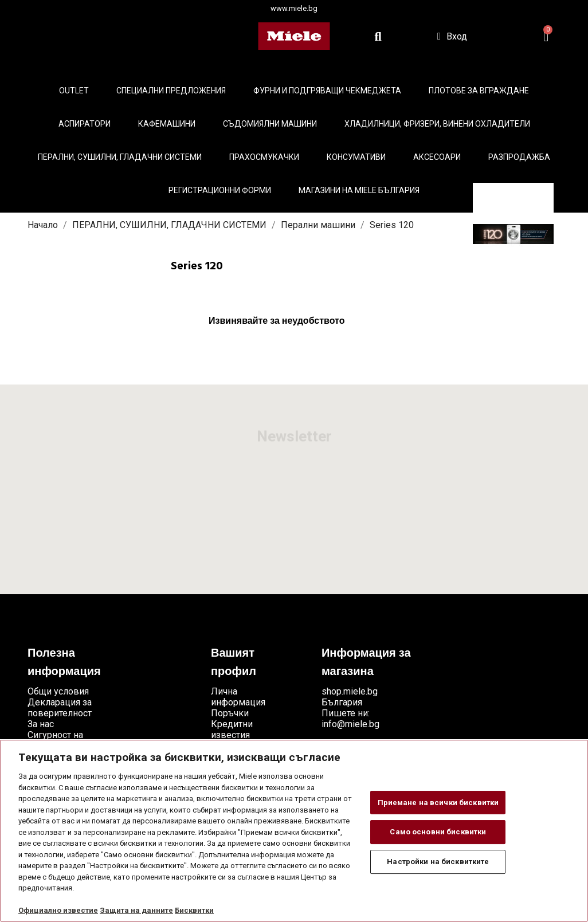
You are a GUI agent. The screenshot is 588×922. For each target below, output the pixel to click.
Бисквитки (194, 910)
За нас (41, 724)
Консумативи (356, 157)
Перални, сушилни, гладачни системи (120, 157)
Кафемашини (167, 124)
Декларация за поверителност (60, 708)
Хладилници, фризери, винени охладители (437, 124)
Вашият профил (234, 663)
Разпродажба (519, 157)
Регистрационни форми (220, 190)
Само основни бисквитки (438, 832)
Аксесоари (437, 157)
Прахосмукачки (264, 157)
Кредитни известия (232, 729)
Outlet (74, 91)
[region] (294, 831)
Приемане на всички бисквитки (438, 803)
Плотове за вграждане (479, 91)
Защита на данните (136, 910)
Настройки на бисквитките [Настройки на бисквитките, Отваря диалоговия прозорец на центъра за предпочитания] (438, 862)
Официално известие (58, 910)
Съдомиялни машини (270, 124)
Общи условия (58, 691)
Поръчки (230, 713)
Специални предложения (171, 91)
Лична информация (238, 697)
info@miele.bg (350, 724)
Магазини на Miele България (359, 190)
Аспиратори (85, 124)
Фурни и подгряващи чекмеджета (327, 91)
